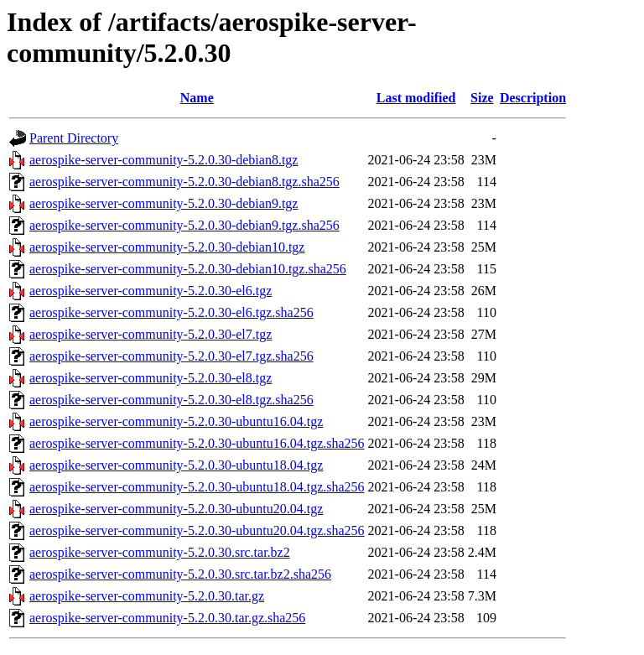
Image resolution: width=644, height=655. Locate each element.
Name (197, 98)
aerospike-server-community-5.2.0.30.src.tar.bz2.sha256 (180, 574)
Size (482, 98)
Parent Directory (74, 138)
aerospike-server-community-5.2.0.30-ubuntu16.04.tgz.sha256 (197, 443)
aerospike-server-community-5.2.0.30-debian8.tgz (164, 160)
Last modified (416, 98)
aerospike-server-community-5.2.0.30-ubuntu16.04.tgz (176, 421)
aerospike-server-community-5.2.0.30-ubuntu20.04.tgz (176, 509)
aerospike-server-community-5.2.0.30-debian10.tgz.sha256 (188, 269)
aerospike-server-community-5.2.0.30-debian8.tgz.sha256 (184, 182)
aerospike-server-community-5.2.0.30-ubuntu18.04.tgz (176, 465)
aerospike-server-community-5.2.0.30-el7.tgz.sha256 (171, 356)
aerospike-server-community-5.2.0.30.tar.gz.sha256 (167, 618)
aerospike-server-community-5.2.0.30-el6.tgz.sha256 (171, 312)
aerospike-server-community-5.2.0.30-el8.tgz (151, 378)
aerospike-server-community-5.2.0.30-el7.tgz (151, 334)
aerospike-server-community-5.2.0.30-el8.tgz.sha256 (171, 400)
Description (533, 98)
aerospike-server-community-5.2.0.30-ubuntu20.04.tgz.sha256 (197, 530)
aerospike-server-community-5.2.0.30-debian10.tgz (167, 247)
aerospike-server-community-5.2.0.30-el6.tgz (151, 291)
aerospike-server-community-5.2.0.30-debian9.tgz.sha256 (184, 225)
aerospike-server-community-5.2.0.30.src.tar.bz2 (160, 552)
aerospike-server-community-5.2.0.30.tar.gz (147, 596)
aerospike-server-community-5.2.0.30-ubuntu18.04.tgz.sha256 (197, 487)
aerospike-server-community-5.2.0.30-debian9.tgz (164, 203)
